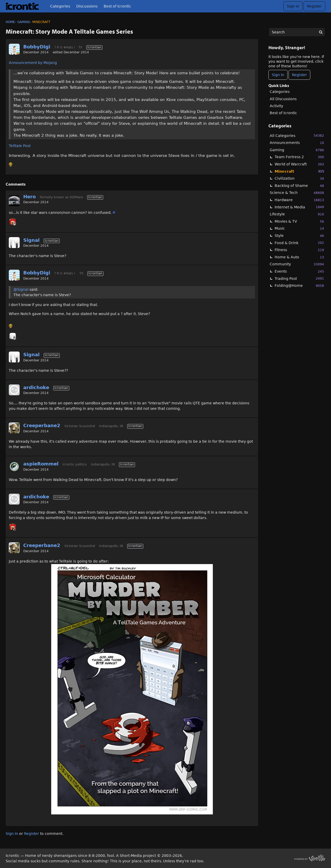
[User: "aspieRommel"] (14, 466)
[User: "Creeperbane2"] (14, 428)
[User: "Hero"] (14, 201)
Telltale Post (20, 146)
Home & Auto (299, 257)
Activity (276, 106)
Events (299, 271)
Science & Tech (297, 193)
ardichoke (36, 387)
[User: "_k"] (13, 222)
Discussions (87, 6)
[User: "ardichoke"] (14, 390)
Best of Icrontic (117, 6)
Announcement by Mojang (33, 63)
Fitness (299, 250)
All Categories (297, 136)
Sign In (293, 6)
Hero (29, 197)
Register (314, 6)
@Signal (21, 289)
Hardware (299, 200)
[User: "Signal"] (14, 243)
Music (299, 228)
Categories (60, 6)
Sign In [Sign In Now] (278, 75)
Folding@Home (299, 286)
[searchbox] (297, 32)
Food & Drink (299, 243)
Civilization (299, 178)
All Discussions (283, 99)
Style (299, 236)
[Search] (321, 32)
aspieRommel (41, 464)
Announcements (297, 143)
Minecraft (299, 171)
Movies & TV (299, 221)
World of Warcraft (299, 164)
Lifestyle (297, 214)
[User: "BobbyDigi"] (14, 49)
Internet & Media (299, 207)
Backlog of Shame (299, 186)
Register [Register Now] (299, 75)
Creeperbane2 (42, 425)
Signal (31, 240)
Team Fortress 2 (299, 157)
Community (297, 264)
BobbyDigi (37, 47)
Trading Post (299, 278)
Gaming (297, 150)
